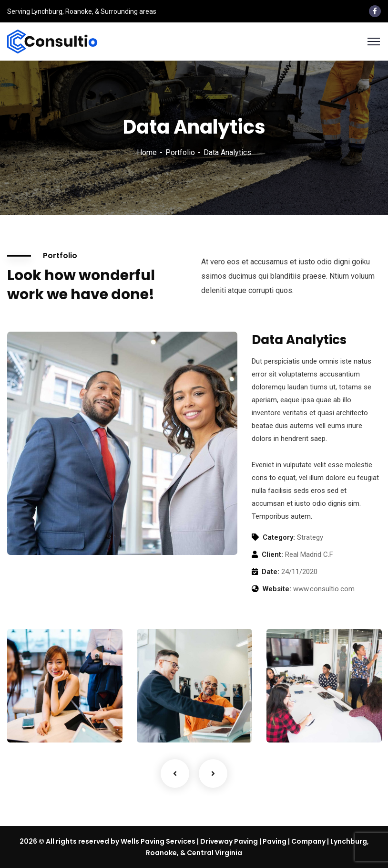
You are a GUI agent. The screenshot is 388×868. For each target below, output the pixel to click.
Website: (277, 589)
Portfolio (180, 152)
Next (213, 774)
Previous (175, 774)
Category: (279, 537)
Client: (272, 554)
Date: (271, 572)
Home (147, 152)
